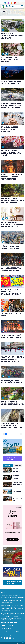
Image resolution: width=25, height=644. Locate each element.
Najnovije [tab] (8, 465)
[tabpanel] (13, 485)
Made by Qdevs (17, 643)
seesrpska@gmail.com (11, 635)
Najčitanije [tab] (17, 465)
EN (23, 3)
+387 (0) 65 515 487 (11, 629)
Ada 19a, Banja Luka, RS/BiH (12, 632)
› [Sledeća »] (21, 434)
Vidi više (12, 451)
